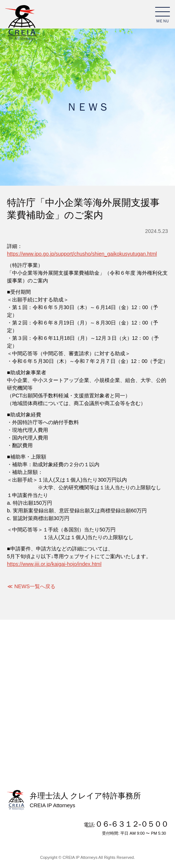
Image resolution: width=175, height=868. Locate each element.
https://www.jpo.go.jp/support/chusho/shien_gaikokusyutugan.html (82, 254)
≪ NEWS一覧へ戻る (31, 586)
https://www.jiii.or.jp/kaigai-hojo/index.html (54, 564)
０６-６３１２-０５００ (132, 824)
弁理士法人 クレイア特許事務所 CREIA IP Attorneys (21, 23)
